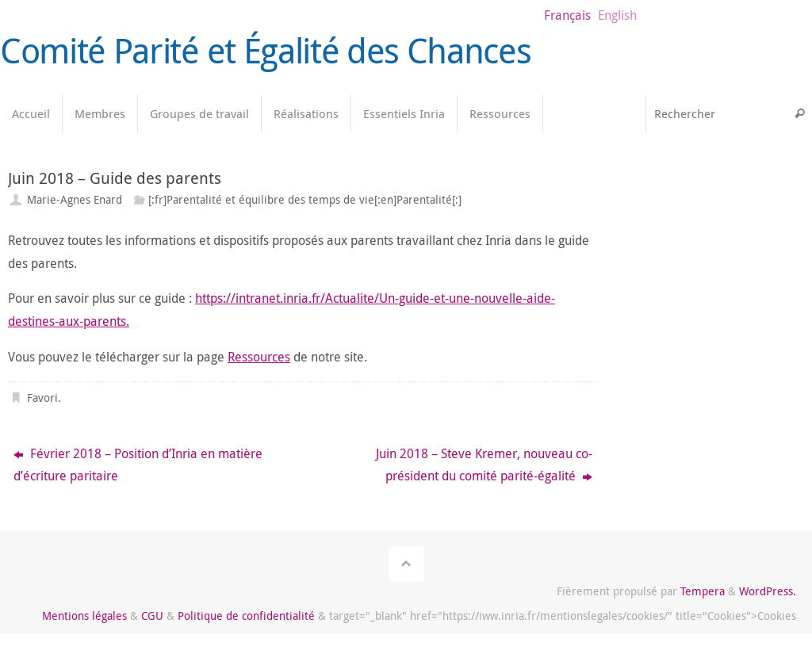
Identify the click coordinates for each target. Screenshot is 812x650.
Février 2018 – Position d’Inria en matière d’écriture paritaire (138, 465)
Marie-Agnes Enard (75, 199)
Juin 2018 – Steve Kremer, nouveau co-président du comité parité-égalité (484, 465)
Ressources (259, 357)
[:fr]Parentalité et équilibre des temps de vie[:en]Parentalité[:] (305, 199)
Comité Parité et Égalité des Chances (265, 51)
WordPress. (768, 591)
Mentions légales (84, 616)
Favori (42, 398)
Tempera (703, 591)
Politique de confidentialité (246, 616)
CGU (152, 616)
